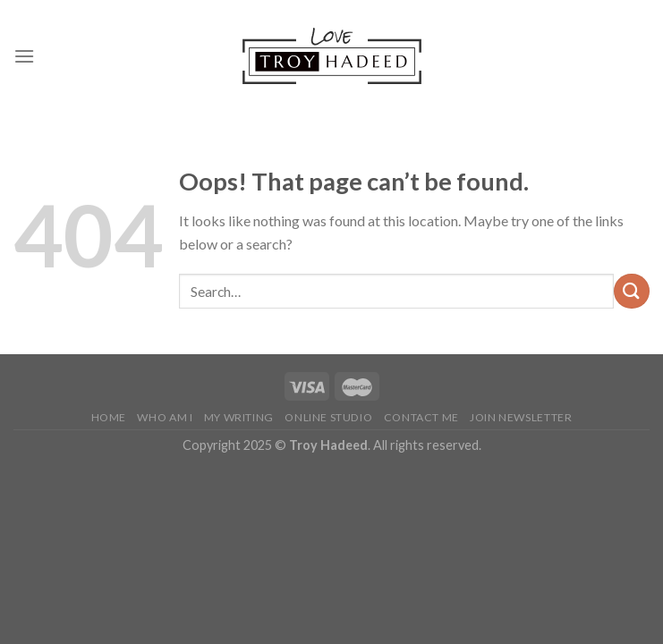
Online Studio (328, 417)
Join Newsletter (521, 417)
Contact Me (421, 417)
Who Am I (165, 417)
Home (109, 417)
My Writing (239, 417)
